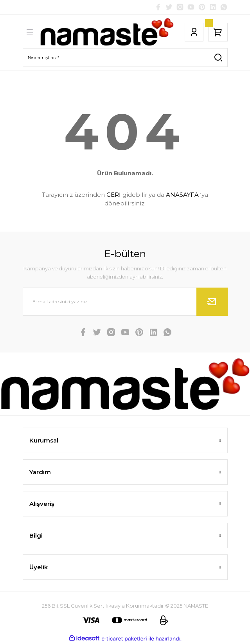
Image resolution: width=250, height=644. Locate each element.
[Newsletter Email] (125, 302)
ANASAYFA (182, 195)
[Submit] (212, 302)
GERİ (114, 195)
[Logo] (107, 32)
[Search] (125, 58)
